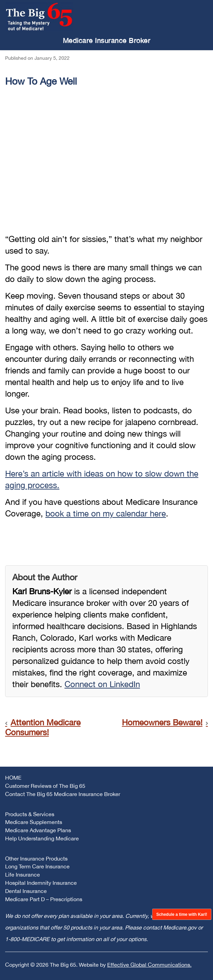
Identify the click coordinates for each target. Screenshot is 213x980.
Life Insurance (23, 875)
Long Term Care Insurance (37, 866)
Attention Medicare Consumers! (43, 727)
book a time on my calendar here (106, 513)
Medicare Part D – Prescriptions (44, 899)
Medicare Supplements (34, 822)
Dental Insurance (26, 891)
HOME (13, 778)
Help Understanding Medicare (42, 838)
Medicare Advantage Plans (38, 830)
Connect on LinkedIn (102, 684)
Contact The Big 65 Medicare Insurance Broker (63, 794)
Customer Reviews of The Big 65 (45, 786)
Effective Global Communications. (149, 965)
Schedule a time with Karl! (181, 914)
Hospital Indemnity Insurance (41, 883)
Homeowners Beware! (162, 722)
